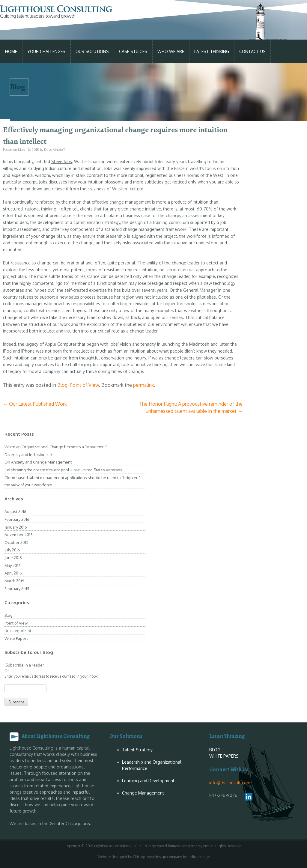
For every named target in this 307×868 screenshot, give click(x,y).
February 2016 (17, 519)
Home (11, 51)
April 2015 (13, 573)
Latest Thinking (212, 51)
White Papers (16, 638)
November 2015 (19, 535)
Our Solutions (92, 51)
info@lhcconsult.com (230, 783)
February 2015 (17, 589)
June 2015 (13, 558)
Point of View (84, 385)
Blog (62, 385)
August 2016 (15, 512)
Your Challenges (46, 51)
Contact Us (252, 51)
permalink (144, 385)
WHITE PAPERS (224, 756)
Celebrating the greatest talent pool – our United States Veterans (63, 470)
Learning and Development (148, 781)
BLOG (215, 750)
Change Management (143, 793)
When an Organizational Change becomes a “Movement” (56, 447)
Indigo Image (199, 857)
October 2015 (16, 542)
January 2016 (16, 527)
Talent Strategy (137, 750)
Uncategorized (18, 631)
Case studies (133, 51)
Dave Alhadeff (54, 150)
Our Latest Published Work (35, 404)
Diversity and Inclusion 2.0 (28, 455)
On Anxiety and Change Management (38, 462)
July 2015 (12, 550)
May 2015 (13, 565)
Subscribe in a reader (24, 665)
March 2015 (14, 581)
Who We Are (171, 51)
